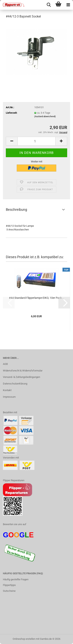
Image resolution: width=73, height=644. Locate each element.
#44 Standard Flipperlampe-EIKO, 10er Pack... (36, 298)
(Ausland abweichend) (45, 116)
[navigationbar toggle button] (68, 5)
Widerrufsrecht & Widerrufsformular (23, 371)
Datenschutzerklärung (15, 384)
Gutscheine (9, 591)
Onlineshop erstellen (24, 639)
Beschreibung (16, 210)
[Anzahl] (36, 141)
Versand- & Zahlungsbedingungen (22, 377)
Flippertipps (9, 585)
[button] (12, 141)
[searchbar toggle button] (49, 5)
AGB (5, 364)
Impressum (9, 397)
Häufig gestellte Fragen (16, 579)
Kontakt (7, 390)
